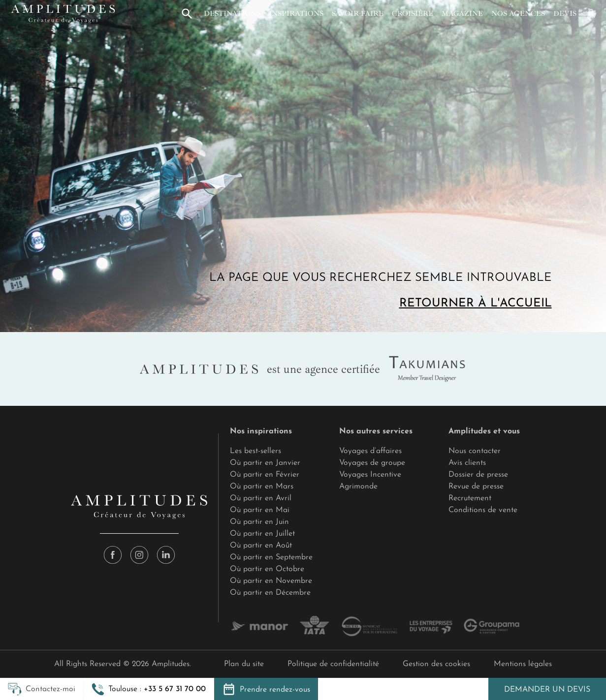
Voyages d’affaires (370, 451)
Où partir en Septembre (271, 557)
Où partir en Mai (260, 510)
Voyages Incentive (370, 475)
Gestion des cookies (436, 664)
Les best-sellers (255, 451)
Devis (565, 13)
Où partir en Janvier (265, 463)
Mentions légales (523, 664)
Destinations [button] (232, 13)
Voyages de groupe (372, 463)
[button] (187, 14)
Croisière (413, 13)
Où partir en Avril (261, 498)
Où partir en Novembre (271, 581)
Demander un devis (547, 690)
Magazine (462, 13)
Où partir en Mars (262, 487)
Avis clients (467, 463)
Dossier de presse (478, 475)
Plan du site (244, 664)
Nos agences (518, 13)
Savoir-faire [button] (358, 13)
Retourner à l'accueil (476, 304)
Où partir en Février (265, 475)
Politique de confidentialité (333, 664)
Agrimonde (358, 487)
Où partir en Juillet (262, 534)
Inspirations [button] (296, 13)
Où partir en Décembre (270, 593)
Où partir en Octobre (267, 569)
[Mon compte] (590, 14)
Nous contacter (475, 451)
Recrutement (470, 498)
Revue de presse (476, 487)
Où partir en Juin (259, 522)
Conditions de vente (483, 510)
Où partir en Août (261, 546)
